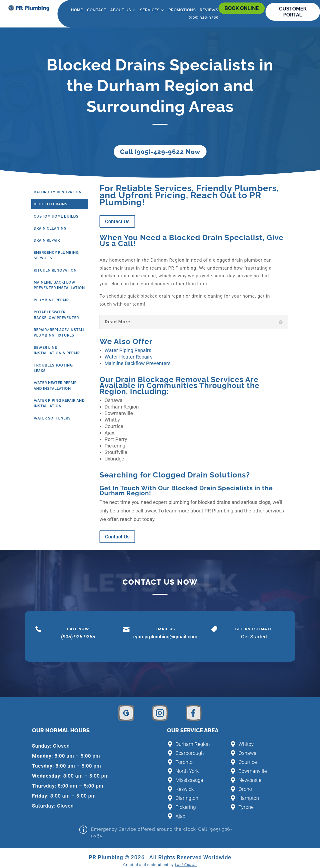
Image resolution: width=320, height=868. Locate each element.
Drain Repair (47, 240)
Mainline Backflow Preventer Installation (59, 285)
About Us (121, 10)
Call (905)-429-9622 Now (160, 152)
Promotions (182, 10)
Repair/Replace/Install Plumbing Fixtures (60, 333)
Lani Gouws (186, 865)
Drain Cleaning (50, 228)
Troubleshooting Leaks (53, 368)
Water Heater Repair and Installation (55, 386)
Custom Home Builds (56, 216)
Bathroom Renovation (58, 192)
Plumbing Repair (51, 300)
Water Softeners (52, 418)
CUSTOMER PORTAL (293, 12)
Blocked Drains (51, 204)
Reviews (209, 10)
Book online (242, 8)
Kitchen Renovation (55, 270)
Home (77, 10)
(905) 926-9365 (203, 18)
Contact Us (117, 221)
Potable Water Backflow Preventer (56, 315)
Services (150, 10)
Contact (97, 10)
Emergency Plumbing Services (56, 255)
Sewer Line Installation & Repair (57, 350)
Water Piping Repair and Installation (59, 403)
